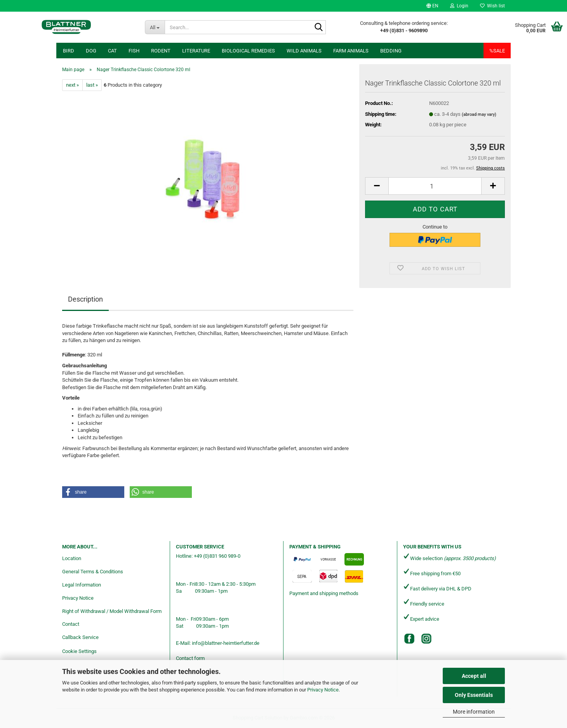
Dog (91, 51)
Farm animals (351, 51)
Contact (71, 624)
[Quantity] (435, 186)
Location (72, 558)
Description (85, 299)
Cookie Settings (79, 651)
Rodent (161, 51)
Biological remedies (248, 51)
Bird (69, 51)
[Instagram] (426, 639)
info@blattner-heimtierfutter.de (226, 643)
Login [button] (459, 6)
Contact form (190, 658)
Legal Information (82, 585)
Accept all (474, 676)
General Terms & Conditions (93, 572)
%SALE (497, 51)
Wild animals (304, 51)
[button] (432, 6)
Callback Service (80, 637)
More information (474, 712)
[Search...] (155, 27)
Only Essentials (474, 695)
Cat (112, 51)
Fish (134, 51)
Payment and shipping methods (324, 593)
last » (92, 85)
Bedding (391, 51)
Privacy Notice (323, 690)
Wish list (492, 6)
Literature (196, 51)
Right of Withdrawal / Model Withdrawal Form (112, 611)
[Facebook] (409, 639)
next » (72, 85)
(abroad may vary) (479, 114)
